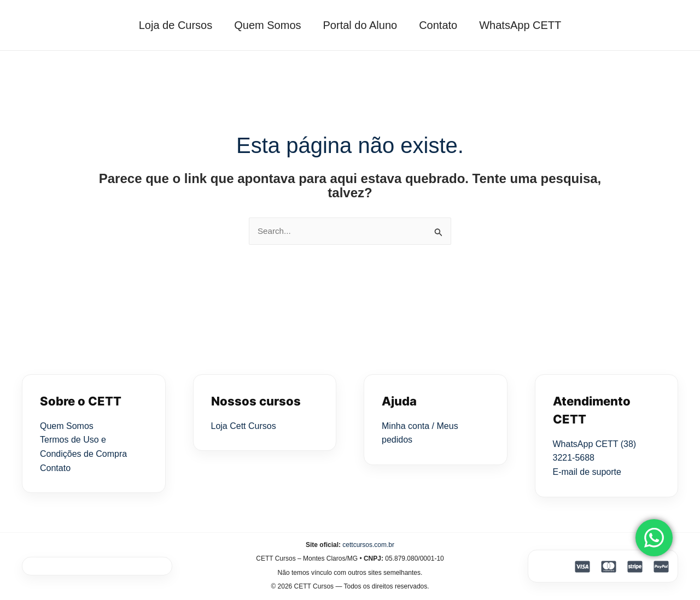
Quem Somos (262, 25)
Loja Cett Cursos (244, 427)
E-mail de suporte (587, 472)
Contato (444, 25)
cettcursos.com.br (368, 545)
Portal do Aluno (360, 25)
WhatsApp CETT (531, 25)
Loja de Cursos (165, 25)
